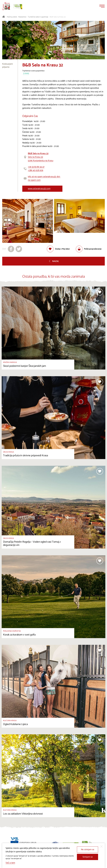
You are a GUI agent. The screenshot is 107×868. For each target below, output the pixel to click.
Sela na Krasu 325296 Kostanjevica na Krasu (41, 157)
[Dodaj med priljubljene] (58, 249)
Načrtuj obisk (12, 17)
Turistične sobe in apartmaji (38, 17)
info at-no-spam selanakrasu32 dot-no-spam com (44, 178)
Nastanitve (22, 17)
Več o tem (10, 863)
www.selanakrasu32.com (39, 189)
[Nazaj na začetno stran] (6, 6)
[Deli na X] (19, 249)
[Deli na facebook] (11, 249)
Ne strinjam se (88, 850)
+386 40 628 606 (36, 170)
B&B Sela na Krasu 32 (58, 17)
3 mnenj (26, 73)
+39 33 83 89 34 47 (36, 167)
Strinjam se (88, 857)
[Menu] (102, 6)
